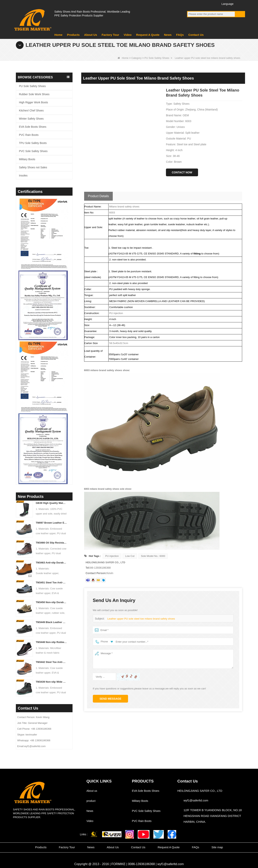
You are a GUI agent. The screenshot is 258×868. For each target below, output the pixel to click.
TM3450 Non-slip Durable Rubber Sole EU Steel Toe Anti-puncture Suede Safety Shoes (51, 602)
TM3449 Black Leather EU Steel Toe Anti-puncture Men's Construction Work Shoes (51, 622)
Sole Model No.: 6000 (153, 556)
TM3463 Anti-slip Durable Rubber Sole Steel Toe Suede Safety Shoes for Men (51, 563)
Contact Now (182, 172)
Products (73, 35)
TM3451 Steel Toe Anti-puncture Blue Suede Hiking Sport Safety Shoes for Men (51, 583)
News (168, 35)
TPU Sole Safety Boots (33, 143)
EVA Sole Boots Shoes (33, 127)
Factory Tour (110, 35)
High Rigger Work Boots (33, 102)
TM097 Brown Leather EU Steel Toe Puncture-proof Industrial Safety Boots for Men (51, 523)
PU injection (112, 556)
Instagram (212, 4)
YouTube (198, 4)
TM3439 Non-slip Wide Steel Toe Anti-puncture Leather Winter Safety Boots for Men (51, 682)
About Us (91, 35)
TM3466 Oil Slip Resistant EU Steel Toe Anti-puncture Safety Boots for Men (51, 543)
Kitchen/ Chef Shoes (31, 110)
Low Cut (130, 556)
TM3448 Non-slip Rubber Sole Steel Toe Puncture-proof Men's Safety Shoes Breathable (51, 642)
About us (92, 791)
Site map (217, 847)
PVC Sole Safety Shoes (33, 151)
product (91, 801)
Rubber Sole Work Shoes (34, 94)
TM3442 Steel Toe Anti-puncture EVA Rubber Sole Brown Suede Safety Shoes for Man (51, 662)
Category (136, 58)
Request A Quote (148, 35)
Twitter (205, 4)
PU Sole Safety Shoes (157, 58)
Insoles (23, 175)
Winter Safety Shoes (31, 119)
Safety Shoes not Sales (33, 167)
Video (128, 35)
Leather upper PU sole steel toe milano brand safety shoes (140, 619)
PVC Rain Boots (29, 135)
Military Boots (27, 159)
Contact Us (196, 35)
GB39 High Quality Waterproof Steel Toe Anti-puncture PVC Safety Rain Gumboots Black (51, 503)
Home (58, 35)
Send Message (111, 699)
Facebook (191, 4)
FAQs (180, 35)
